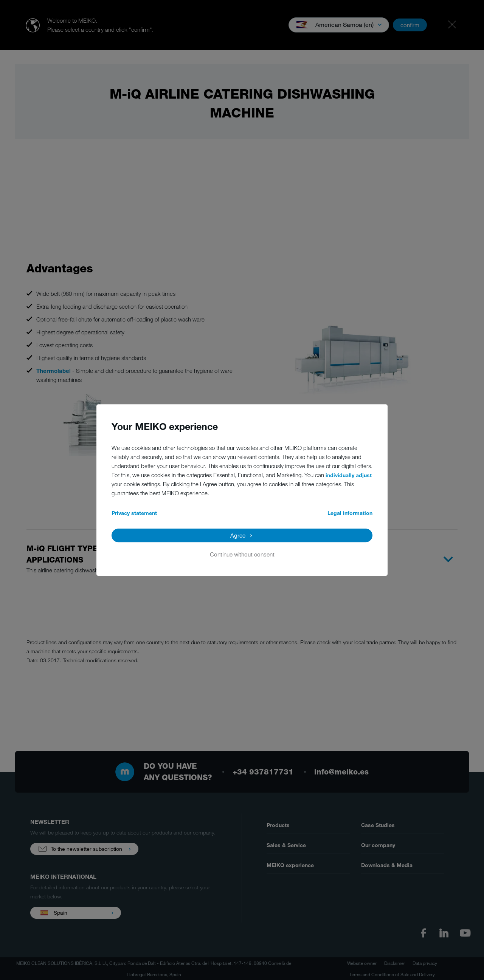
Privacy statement (134, 513)
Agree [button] (238, 535)
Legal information (350, 513)
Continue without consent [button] (242, 554)
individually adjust (349, 475)
